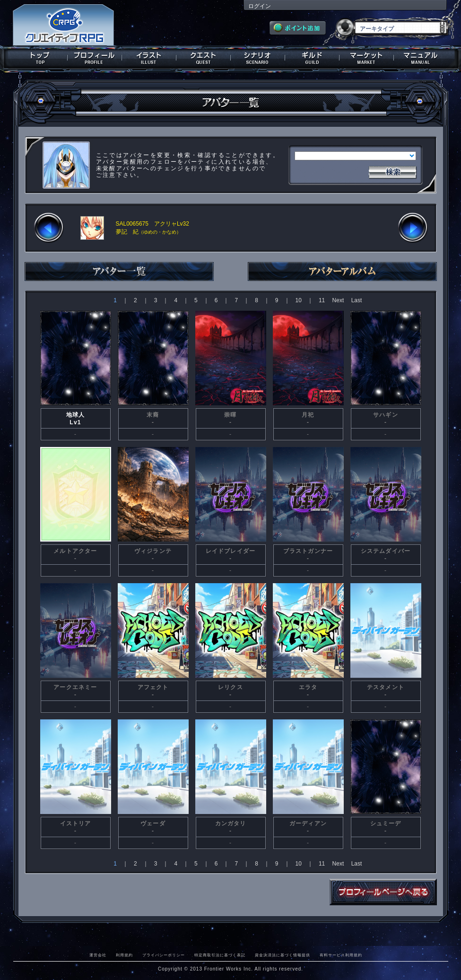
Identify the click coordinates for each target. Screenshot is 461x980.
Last (357, 300)
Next (338, 300)
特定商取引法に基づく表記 (220, 955)
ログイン (260, 6)
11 (322, 300)
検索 (392, 171)
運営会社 (98, 955)
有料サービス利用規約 (341, 955)
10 (299, 300)
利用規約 (124, 955)
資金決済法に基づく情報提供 (283, 955)
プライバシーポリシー (164, 955)
